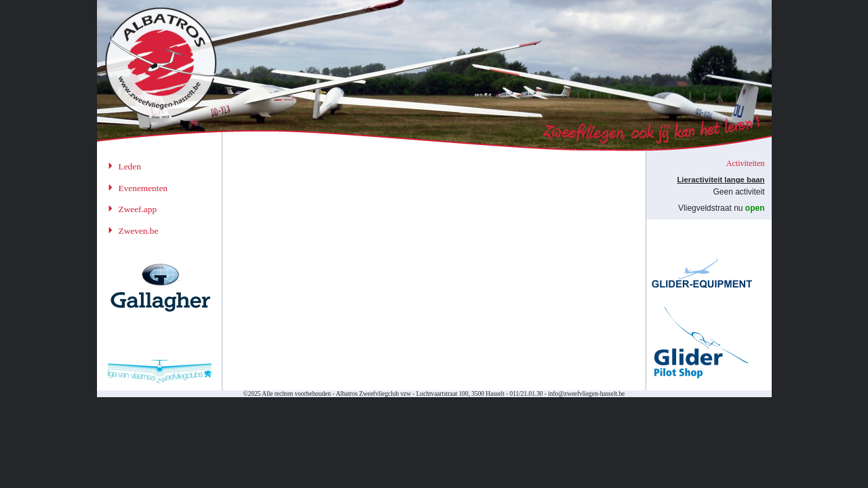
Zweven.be (139, 231)
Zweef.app (138, 209)
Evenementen (143, 188)
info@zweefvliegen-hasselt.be (586, 394)
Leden (130, 166)
